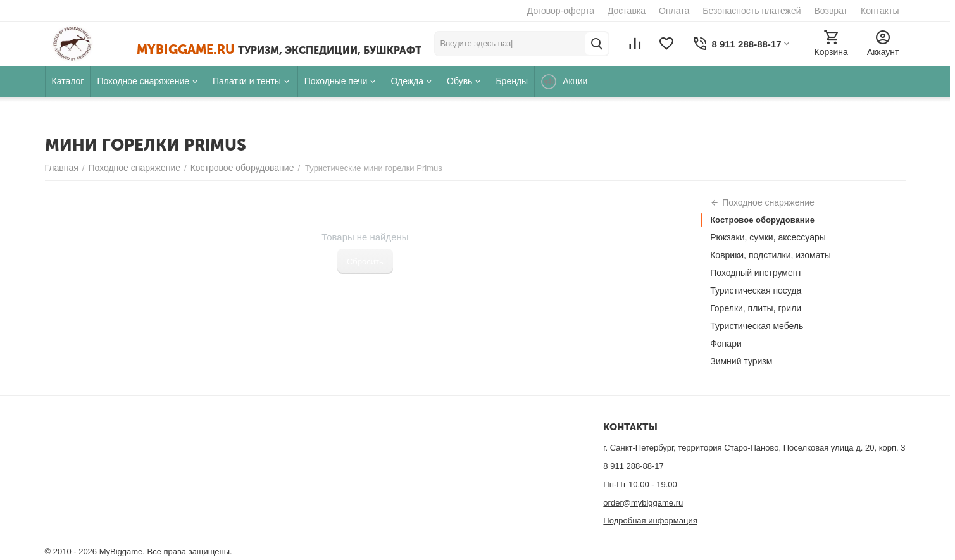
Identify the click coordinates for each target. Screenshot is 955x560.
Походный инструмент (756, 273)
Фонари (726, 344)
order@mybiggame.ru (643, 503)
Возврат (831, 11)
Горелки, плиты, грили (756, 308)
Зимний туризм (741, 361)
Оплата (674, 11)
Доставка (627, 11)
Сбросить (365, 262)
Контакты (880, 11)
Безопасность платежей (752, 11)
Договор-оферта (561, 11)
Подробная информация (650, 520)
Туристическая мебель (757, 326)
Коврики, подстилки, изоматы (771, 255)
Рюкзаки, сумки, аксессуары (768, 237)
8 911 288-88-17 (633, 466)
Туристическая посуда (756, 290)
